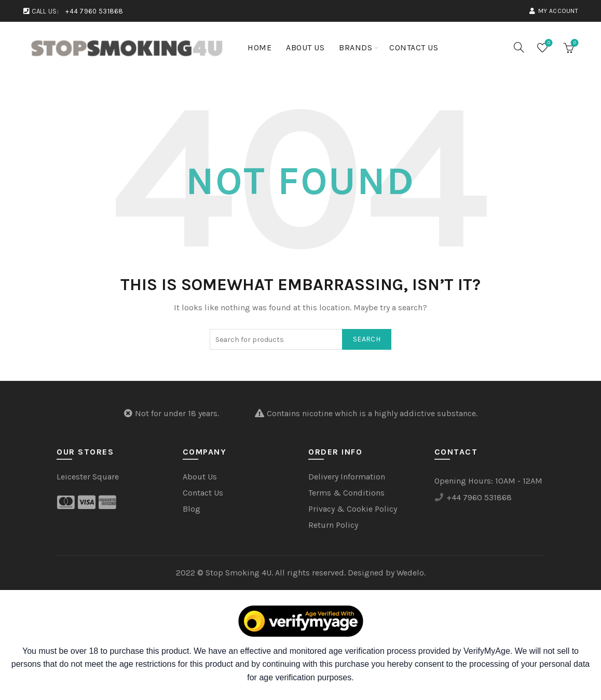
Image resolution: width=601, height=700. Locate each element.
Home (259, 47)
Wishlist (548, 43)
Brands (356, 47)
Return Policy (333, 525)
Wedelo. (411, 573)
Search (367, 339)
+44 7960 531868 (94, 11)
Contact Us (414, 47)
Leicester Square (88, 477)
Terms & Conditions (346, 493)
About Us (305, 47)
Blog (192, 509)
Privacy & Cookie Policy (353, 509)
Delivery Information (347, 477)
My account (554, 11)
